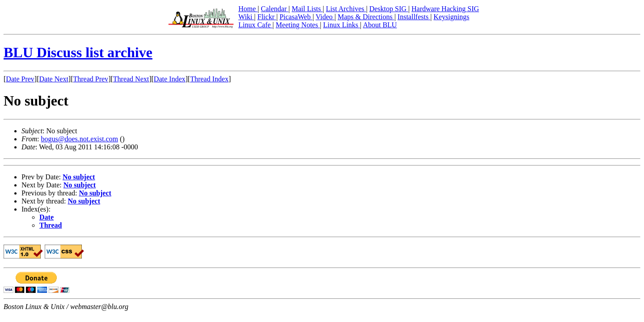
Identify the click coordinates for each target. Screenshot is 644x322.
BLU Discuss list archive (78, 52)
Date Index (170, 79)
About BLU (380, 25)
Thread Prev (91, 79)
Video (325, 17)
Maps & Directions (366, 17)
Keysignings (451, 17)
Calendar (275, 9)
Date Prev (20, 79)
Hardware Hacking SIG (445, 9)
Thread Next (131, 79)
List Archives (346, 9)
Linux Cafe (255, 25)
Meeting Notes (298, 25)
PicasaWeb (296, 17)
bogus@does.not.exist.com (79, 139)
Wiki (246, 17)
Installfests (414, 17)
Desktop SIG (389, 9)
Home (248, 9)
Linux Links (341, 25)
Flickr (267, 17)
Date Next (54, 79)
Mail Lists (307, 9)
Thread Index (209, 79)
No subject (79, 177)
